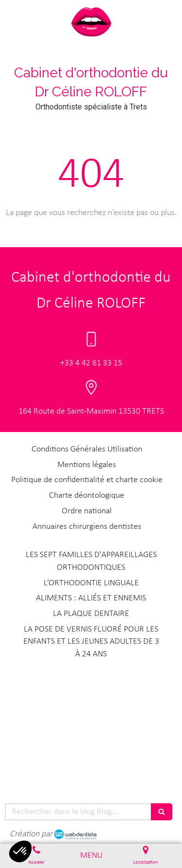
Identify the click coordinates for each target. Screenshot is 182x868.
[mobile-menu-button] (91, 856)
